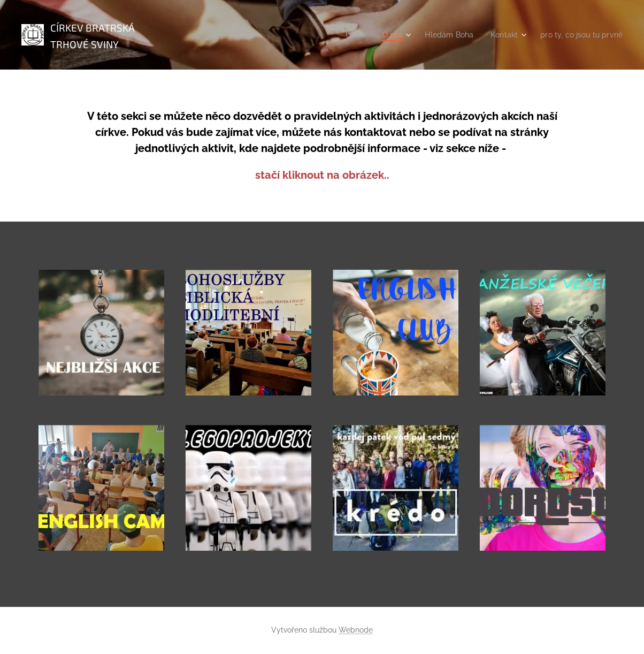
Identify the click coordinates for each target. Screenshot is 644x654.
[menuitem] (344, 35)
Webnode (356, 630)
